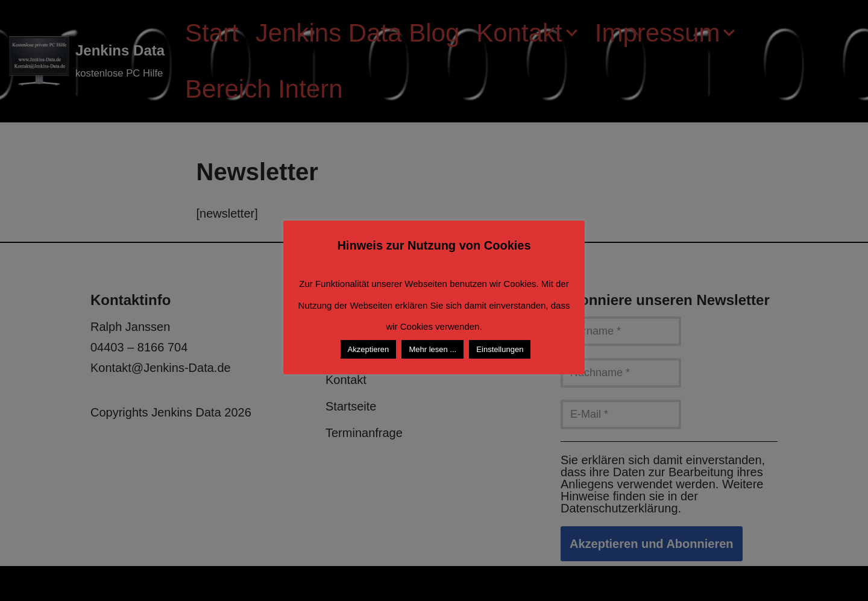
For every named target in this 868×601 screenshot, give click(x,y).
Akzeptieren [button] (369, 349)
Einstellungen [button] (500, 349)
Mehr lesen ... (432, 349)
